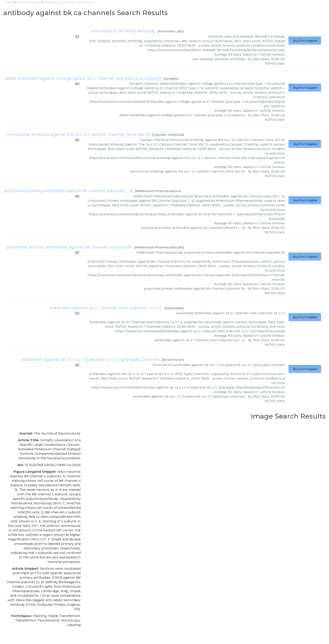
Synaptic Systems (179, 79)
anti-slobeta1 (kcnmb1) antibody (123, 31)
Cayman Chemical (168, 135)
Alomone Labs (171, 31)
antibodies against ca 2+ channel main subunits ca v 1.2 (106, 308)
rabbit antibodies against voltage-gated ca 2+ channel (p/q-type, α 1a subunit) (83, 78)
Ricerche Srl (173, 360)
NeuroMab (174, 308)
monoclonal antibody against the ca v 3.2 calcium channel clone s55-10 (78, 134)
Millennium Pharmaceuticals (160, 191)
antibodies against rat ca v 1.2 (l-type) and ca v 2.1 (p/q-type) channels (90, 360)
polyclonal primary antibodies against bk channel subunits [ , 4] (69, 191)
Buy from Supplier (305, 41)
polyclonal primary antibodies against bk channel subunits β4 (70, 247)
